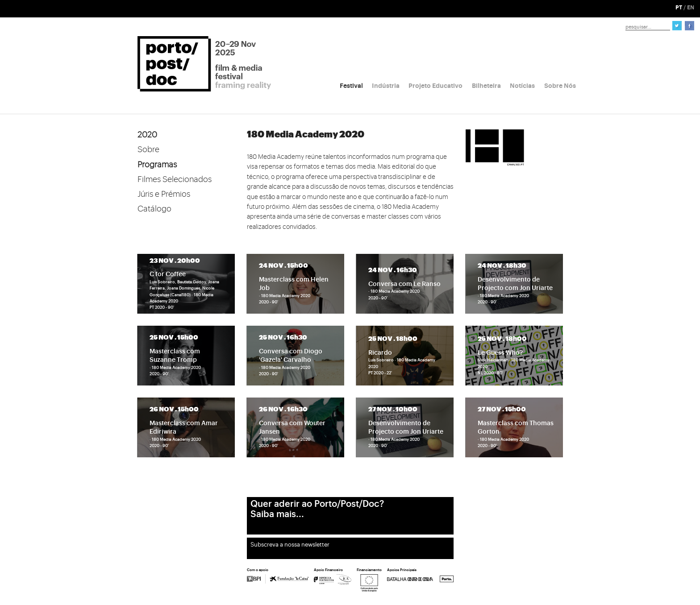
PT (679, 8)
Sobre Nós (560, 86)
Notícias (522, 86)
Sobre (148, 149)
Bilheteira (486, 86)
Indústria (386, 86)
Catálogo (154, 209)
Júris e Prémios (164, 194)
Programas (157, 165)
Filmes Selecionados (175, 179)
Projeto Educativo (435, 86)
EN (691, 8)
